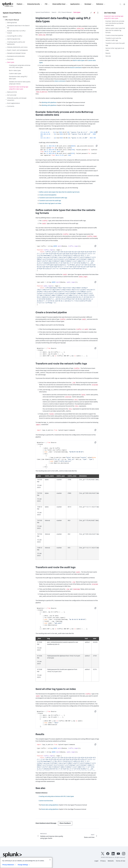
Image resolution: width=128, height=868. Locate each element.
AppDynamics (76, 4)
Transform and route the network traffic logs (53, 198)
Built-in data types (79, 61)
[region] (26, 863)
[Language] (124, 4)
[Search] (120, 4)
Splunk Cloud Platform (43, 13)
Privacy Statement (8, 865)
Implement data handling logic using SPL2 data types (114, 17)
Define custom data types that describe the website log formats (59, 192)
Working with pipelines (49, 103)
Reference (101, 4)
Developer (89, 4)
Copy (98, 133)
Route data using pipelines (50, 805)
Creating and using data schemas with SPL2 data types (56, 797)
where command (60, 81)
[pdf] (98, 13)
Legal (96, 861)
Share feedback (65, 823)
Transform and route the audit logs (50, 201)
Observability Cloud (60, 4)
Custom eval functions (46, 801)
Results (108, 53)
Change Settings (23, 865)
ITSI (47, 4)
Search (54, 13)
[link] (91, 13)
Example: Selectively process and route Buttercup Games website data (115, 24)
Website (111, 861)
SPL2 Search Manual (65, 13)
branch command (76, 68)
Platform (21, 4)
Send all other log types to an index (50, 204)
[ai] (94, 13)
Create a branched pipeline (48, 195)
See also (108, 56)
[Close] (50, 860)
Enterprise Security (35, 4)
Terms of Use (120, 861)
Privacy (103, 861)
